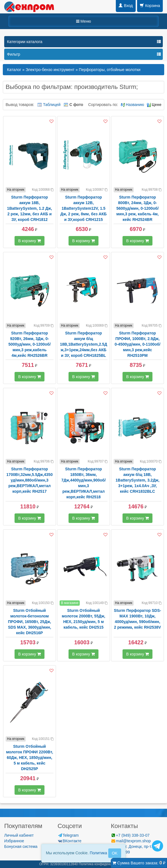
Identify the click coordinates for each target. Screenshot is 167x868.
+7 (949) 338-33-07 (130, 835)
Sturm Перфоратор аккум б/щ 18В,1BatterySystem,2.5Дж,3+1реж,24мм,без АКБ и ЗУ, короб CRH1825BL (83, 344)
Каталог (14, 70)
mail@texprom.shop (131, 841)
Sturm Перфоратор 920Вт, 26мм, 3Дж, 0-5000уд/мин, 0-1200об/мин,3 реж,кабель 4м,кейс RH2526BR (30, 344)
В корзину (30, 241)
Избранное (14, 841)
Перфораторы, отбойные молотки (110, 70)
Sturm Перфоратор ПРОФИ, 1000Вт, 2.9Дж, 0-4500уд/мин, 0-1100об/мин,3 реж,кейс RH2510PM (138, 344)
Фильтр (14, 54)
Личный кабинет (19, 835)
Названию (135, 105)
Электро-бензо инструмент (50, 70)
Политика (98, 853)
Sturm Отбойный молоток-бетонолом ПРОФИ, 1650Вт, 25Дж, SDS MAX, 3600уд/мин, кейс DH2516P (29, 622)
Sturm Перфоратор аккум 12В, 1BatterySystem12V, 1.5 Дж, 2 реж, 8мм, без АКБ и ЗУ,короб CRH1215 (84, 208)
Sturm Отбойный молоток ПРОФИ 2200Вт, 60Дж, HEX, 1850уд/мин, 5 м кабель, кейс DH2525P (29, 758)
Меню (84, 21)
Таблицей (52, 105)
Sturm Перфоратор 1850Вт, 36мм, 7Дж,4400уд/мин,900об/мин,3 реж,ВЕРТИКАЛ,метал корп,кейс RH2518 (83, 483)
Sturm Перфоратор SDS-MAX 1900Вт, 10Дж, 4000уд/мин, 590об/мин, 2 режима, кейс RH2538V (137, 619)
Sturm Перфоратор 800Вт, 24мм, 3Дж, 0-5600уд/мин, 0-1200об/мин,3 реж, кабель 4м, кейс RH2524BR (138, 208)
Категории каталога (25, 42)
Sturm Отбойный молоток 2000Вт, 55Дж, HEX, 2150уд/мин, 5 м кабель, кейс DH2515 (83, 619)
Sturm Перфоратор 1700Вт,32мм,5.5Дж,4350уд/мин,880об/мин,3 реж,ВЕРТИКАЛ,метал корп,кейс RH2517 (30, 480)
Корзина (150, 6)
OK (115, 853)
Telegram (68, 835)
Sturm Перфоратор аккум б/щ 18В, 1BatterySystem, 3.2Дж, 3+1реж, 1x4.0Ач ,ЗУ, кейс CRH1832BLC (137, 480)
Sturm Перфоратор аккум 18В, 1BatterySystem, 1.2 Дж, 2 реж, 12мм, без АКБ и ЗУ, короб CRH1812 (30, 208)
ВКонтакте (70, 841)
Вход (126, 6)
